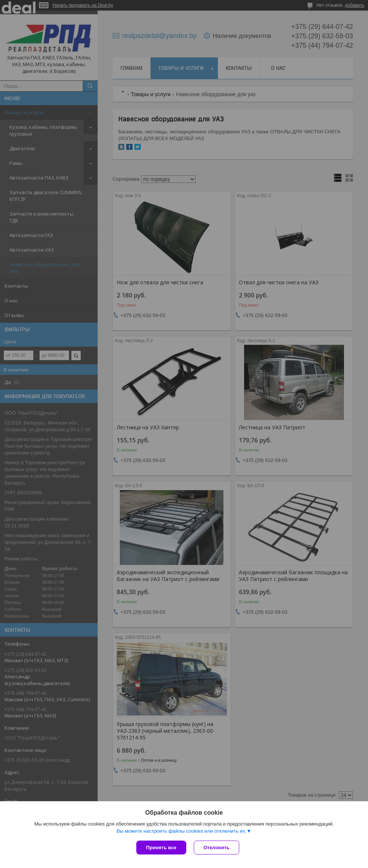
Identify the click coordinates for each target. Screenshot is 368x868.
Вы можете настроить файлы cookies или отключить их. (181, 831)
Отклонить (216, 848)
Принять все (161, 848)
